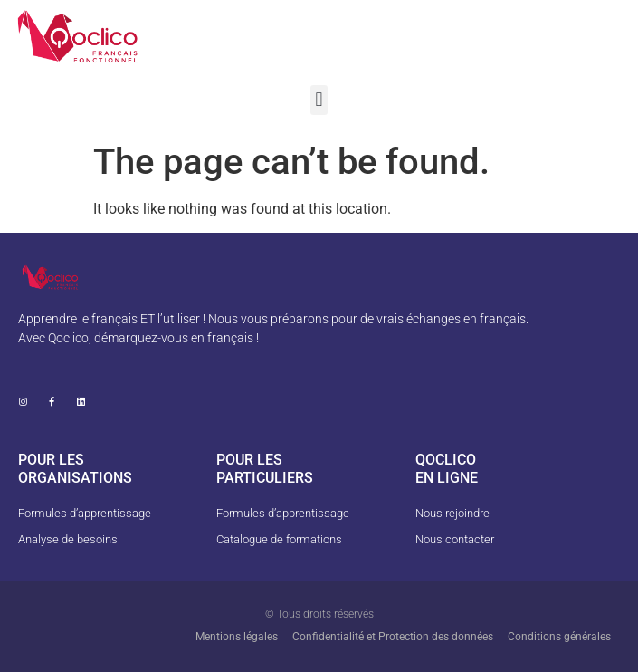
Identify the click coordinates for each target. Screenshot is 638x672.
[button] (319, 100)
